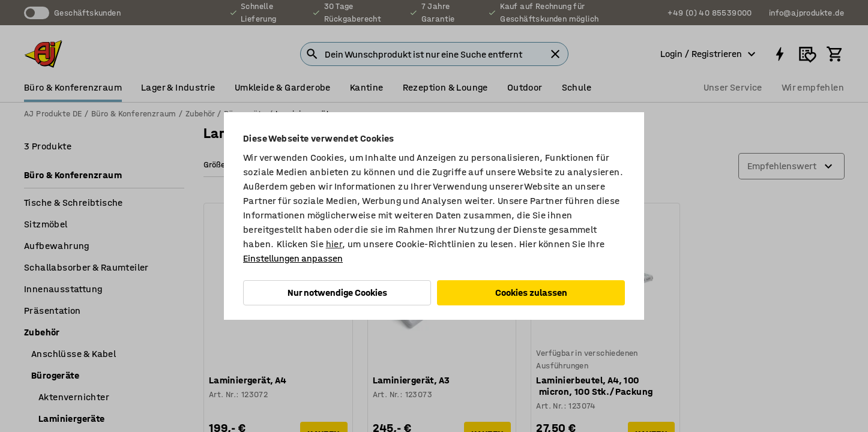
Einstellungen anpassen (293, 258)
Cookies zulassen (531, 292)
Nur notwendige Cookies (337, 292)
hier (334, 244)
